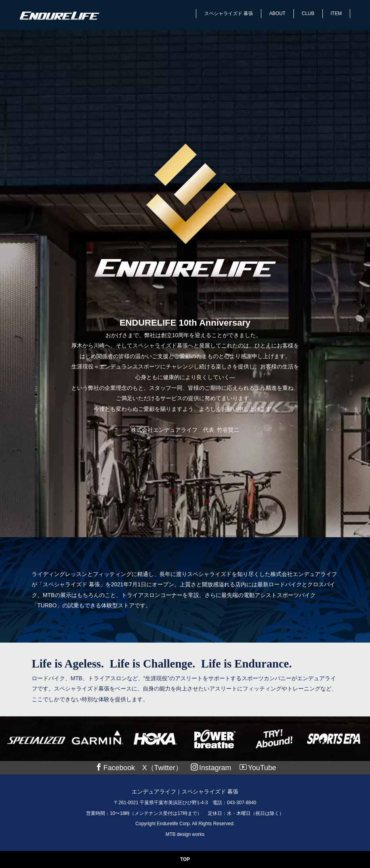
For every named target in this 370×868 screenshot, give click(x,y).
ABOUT (277, 13)
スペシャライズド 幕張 (229, 13)
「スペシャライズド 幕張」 (71, 584)
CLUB (308, 13)
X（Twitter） (162, 768)
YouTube (258, 768)
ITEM (336, 13)
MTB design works (185, 834)
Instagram (211, 768)
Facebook (115, 768)
